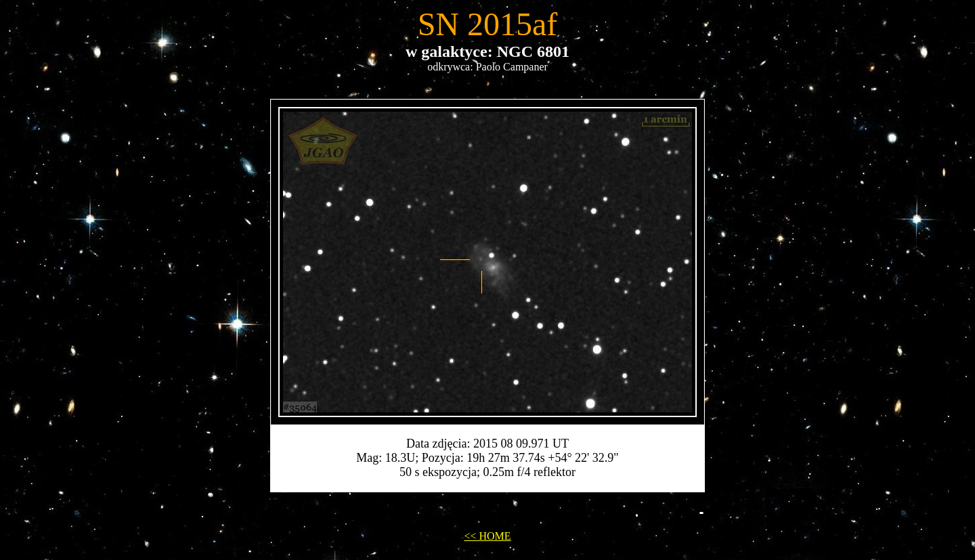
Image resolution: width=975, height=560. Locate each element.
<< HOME (487, 536)
